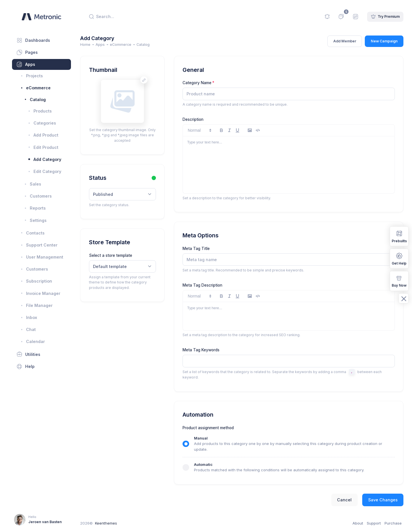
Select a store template (119, 255)
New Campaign (384, 41)
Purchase (393, 523)
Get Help (399, 258)
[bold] (228, 130)
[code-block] (264, 130)
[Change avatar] (151, 80)
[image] (256, 130)
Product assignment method (214, 428)
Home (94, 45)
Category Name (203, 83)
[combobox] (130, 194)
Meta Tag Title (202, 249)
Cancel (344, 500)
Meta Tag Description (209, 285)
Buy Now (399, 281)
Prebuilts (399, 236)
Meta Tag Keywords (207, 350)
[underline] (244, 130)
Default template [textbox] (118, 266)
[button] (205, 130)
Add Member (345, 41)
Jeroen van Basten (45, 522)
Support (374, 523)
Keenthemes (114, 523)
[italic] (236, 130)
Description (199, 119)
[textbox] (291, 361)
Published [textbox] (111, 194)
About (358, 523)
